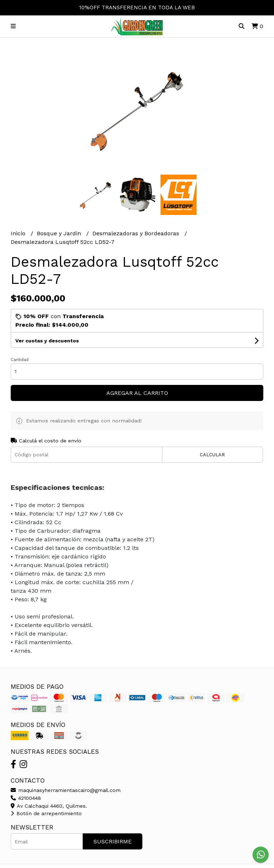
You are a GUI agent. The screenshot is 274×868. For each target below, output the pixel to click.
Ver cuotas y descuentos (47, 341)
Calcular (212, 455)
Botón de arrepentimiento (46, 813)
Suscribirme (113, 841)
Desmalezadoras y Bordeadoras (137, 233)
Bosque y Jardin (60, 233)
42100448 (26, 798)
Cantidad (20, 360)
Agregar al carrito (137, 393)
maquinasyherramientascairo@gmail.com (66, 790)
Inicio (19, 233)
